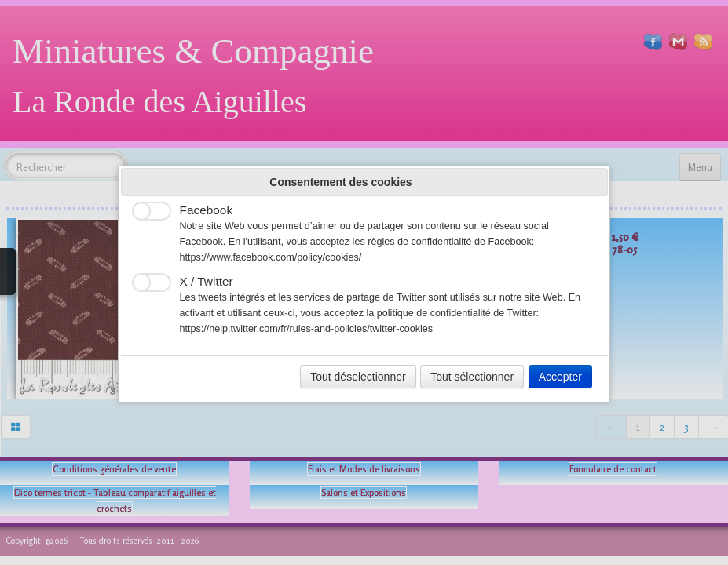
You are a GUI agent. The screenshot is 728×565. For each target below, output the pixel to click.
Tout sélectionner (472, 377)
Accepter (560, 377)
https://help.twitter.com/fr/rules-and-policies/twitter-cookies (307, 329)
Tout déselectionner (358, 377)
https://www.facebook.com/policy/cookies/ (271, 257)
